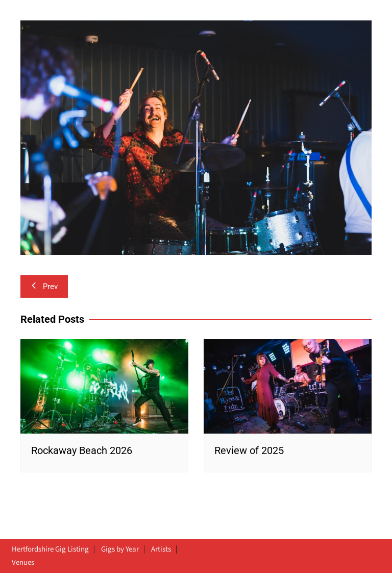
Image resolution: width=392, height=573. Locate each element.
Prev (44, 286)
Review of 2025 (249, 450)
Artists (161, 550)
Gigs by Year (120, 550)
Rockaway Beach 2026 (82, 450)
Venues (23, 563)
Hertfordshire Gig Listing (50, 550)
